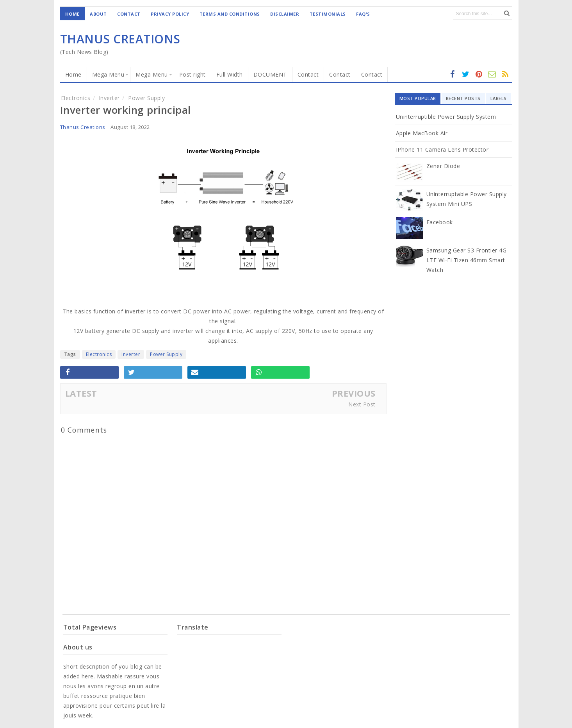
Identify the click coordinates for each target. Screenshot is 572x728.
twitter (466, 75)
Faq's (363, 14)
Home (72, 14)
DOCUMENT (270, 74)
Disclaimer (285, 14)
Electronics (99, 354)
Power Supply (166, 354)
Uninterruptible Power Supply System (446, 117)
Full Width (230, 74)
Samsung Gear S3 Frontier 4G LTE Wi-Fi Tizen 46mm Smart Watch (467, 260)
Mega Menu (108, 74)
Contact (129, 14)
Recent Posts (463, 98)
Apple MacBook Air (422, 133)
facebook (453, 75)
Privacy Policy (170, 14)
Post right (192, 74)
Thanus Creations (83, 127)
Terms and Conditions (230, 14)
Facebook (440, 222)
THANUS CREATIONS (120, 39)
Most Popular (418, 98)
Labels (499, 98)
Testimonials (328, 14)
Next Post (362, 404)
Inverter (131, 354)
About (98, 14)
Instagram (479, 75)
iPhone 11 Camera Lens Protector (442, 149)
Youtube (506, 75)
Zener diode (443, 166)
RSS (492, 75)
